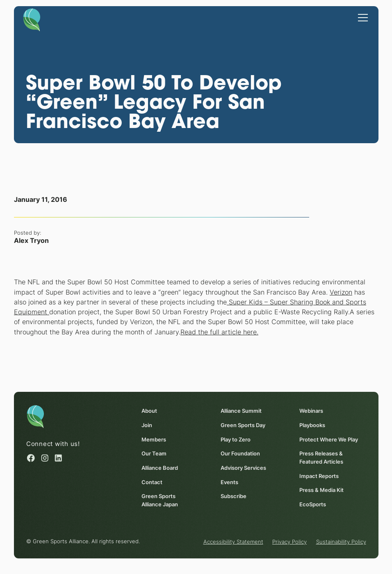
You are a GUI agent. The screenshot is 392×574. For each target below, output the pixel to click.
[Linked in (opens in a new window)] (58, 458)
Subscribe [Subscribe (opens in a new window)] (233, 496)
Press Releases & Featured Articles (321, 457)
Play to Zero (235, 439)
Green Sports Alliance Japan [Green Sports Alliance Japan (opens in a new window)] (160, 500)
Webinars (311, 411)
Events (229, 482)
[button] (361, 17)
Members (154, 439)
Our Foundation (240, 453)
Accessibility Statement (233, 542)
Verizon (341, 292)
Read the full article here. (219, 332)
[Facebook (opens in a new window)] (31, 458)
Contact (152, 482)
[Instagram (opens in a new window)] (44, 458)
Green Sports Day (243, 425)
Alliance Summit (241, 411)
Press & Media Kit (321, 490)
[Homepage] (32, 19)
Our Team (154, 453)
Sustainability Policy (341, 542)
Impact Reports (319, 476)
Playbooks (312, 425)
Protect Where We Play (329, 439)
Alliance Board (160, 468)
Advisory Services (243, 468)
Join (147, 425)
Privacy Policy (289, 542)
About (149, 411)
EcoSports (313, 504)
